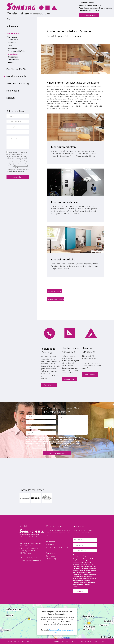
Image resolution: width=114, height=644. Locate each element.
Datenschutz (100, 641)
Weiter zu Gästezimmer (56, 299)
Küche (10, 45)
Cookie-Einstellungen (62, 641)
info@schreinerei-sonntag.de (21, 166)
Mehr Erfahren (49, 385)
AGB (73, 641)
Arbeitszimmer (13, 60)
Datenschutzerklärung (18, 172)
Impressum (89, 641)
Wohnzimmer (13, 37)
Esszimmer (12, 43)
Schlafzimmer (13, 40)
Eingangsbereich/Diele (16, 51)
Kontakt (80, 641)
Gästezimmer (13, 57)
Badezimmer (12, 48)
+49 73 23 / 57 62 (92, 10)
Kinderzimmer (13, 54)
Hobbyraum (12, 63)
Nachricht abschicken (57, 453)
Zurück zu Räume (55, 291)
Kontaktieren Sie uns (89, 15)
